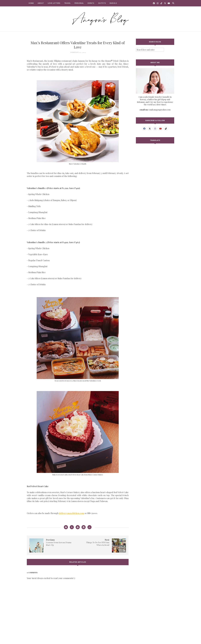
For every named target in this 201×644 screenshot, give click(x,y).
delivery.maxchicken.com (72, 513)
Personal (79, 3)
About (41, 3)
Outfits (102, 3)
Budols (113, 3)
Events (91, 3)
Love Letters (54, 3)
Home (31, 3)
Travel (67, 3)
